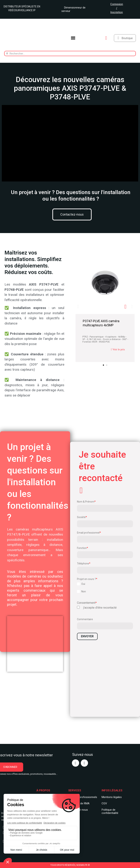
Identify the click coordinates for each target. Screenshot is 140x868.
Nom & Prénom (86, 502)
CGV (104, 803)
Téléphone (83, 564)
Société (81, 517)
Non (84, 591)
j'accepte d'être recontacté (100, 608)
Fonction (82, 548)
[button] (72, 214)
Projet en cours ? (86, 579)
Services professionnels (83, 797)
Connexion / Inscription (117, 8)
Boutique (127, 38)
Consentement (86, 603)
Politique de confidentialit (109, 811)
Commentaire (85, 619)
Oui (83, 584)
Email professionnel (88, 533)
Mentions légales (112, 797)
